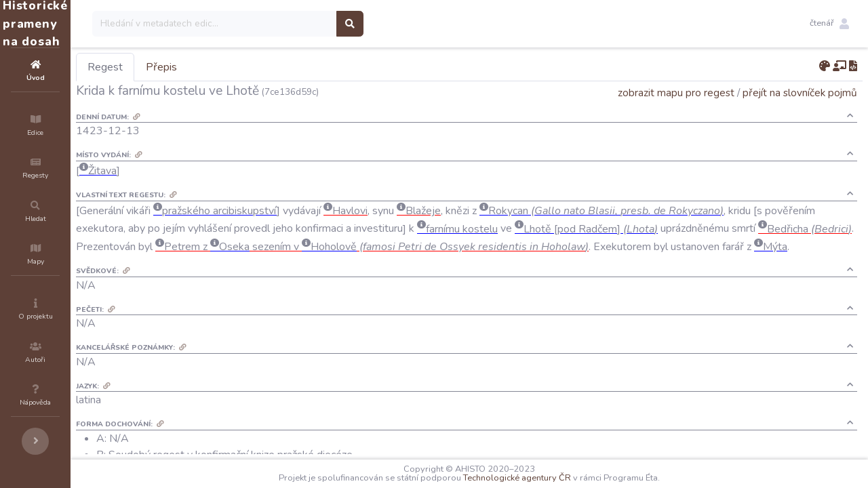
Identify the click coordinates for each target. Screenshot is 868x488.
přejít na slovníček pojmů (800, 93)
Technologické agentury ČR (558, 478)
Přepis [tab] (243, 67)
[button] (829, 24)
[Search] (296, 24)
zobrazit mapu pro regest (676, 93)
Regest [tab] (186, 67)
